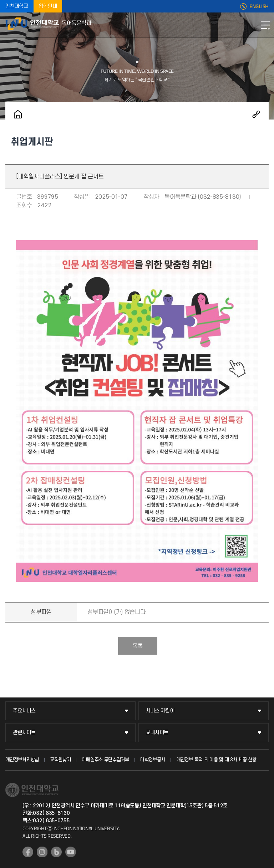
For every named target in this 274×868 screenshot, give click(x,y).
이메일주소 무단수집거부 (105, 760)
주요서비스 (24, 711)
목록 (138, 646)
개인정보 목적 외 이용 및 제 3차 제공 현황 (216, 760)
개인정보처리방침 (22, 760)
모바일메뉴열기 (265, 25)
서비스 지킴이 (160, 711)
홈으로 (18, 114)
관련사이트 (24, 733)
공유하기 (256, 114)
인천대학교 (17, 6)
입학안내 (48, 6)
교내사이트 (157, 733)
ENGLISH (259, 6)
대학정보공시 (153, 760)
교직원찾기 (60, 760)
